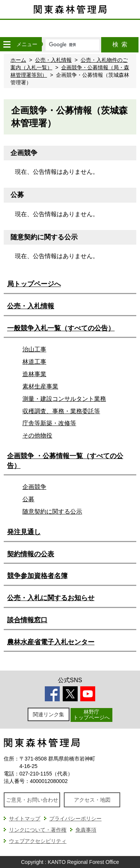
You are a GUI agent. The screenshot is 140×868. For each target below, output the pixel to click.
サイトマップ (25, 819)
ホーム (18, 60)
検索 (120, 44)
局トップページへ (34, 284)
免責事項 (86, 830)
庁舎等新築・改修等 (49, 423)
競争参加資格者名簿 (37, 576)
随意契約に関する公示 (52, 512)
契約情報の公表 (31, 554)
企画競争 (34, 487)
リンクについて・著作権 (38, 830)
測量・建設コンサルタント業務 (64, 399)
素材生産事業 (40, 386)
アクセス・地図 (92, 800)
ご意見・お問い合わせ (32, 800)
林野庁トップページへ (91, 715)
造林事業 (34, 374)
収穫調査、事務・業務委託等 (61, 411)
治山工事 (34, 349)
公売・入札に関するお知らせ (51, 598)
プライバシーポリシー (75, 819)
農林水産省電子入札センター (51, 642)
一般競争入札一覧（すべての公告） (61, 328)
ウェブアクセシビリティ (38, 841)
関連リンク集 (49, 714)
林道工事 (34, 362)
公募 (28, 499)
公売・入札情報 (53, 60)
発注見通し (24, 532)
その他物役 (37, 435)
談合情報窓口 (27, 620)
